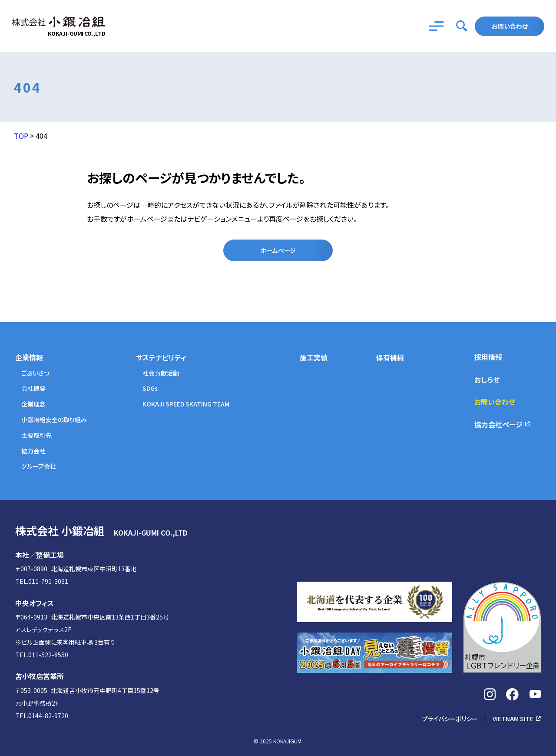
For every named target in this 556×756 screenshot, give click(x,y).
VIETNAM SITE (513, 719)
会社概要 (33, 388)
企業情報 (29, 358)
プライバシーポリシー (450, 719)
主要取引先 (36, 435)
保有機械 (390, 358)
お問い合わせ (510, 26)
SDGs (150, 388)
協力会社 (33, 451)
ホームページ (278, 250)
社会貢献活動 (161, 373)
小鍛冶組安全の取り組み (54, 420)
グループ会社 (39, 466)
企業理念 (33, 404)
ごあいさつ (35, 373)
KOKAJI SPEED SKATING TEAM (186, 404)
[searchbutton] (462, 26)
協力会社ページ (498, 424)
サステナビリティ (161, 358)
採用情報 (488, 357)
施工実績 (314, 358)
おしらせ (487, 380)
